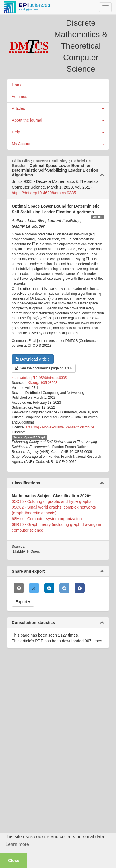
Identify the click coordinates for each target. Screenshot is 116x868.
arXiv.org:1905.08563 (41, 383)
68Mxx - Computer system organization (47, 519)
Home (17, 85)
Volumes (20, 97)
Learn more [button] (17, 844)
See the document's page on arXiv (44, 368)
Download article (33, 359)
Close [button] (14, 861)
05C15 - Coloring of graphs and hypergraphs (52, 501)
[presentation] (55, 234)
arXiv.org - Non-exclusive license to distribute (60, 427)
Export (23, 602)
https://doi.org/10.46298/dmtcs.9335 (44, 193)
